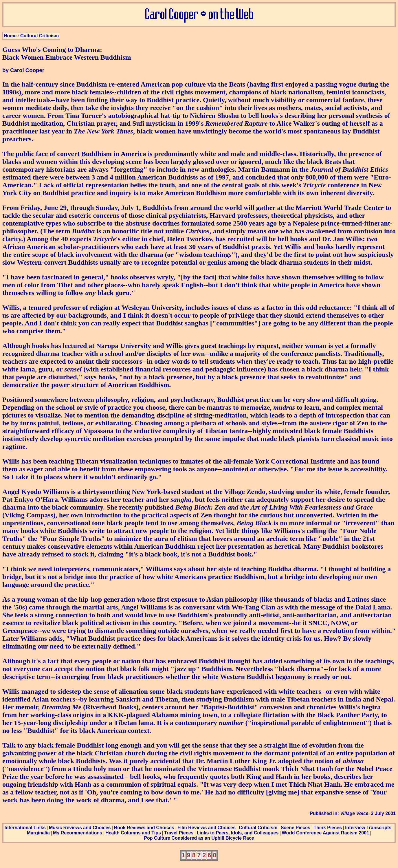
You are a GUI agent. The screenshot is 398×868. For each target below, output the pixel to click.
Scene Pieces (296, 828)
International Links (25, 828)
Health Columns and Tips (133, 833)
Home (10, 36)
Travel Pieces (179, 833)
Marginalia (38, 833)
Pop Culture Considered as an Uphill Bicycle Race (199, 838)
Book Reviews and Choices (144, 828)
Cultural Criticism (40, 36)
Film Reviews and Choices (207, 828)
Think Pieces (328, 828)
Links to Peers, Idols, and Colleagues (238, 833)
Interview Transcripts (368, 828)
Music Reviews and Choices (80, 828)
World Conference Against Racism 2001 (325, 833)
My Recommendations (78, 833)
